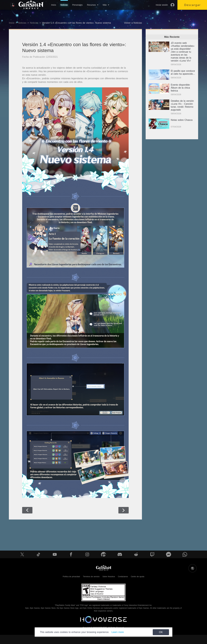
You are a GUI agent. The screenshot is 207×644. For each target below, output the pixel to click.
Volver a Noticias (133, 23)
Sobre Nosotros (109, 577)
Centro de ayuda (138, 577)
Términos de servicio (91, 577)
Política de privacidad (71, 577)
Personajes (77, 5)
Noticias (64, 5)
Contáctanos (123, 577)
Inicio (54, 5)
